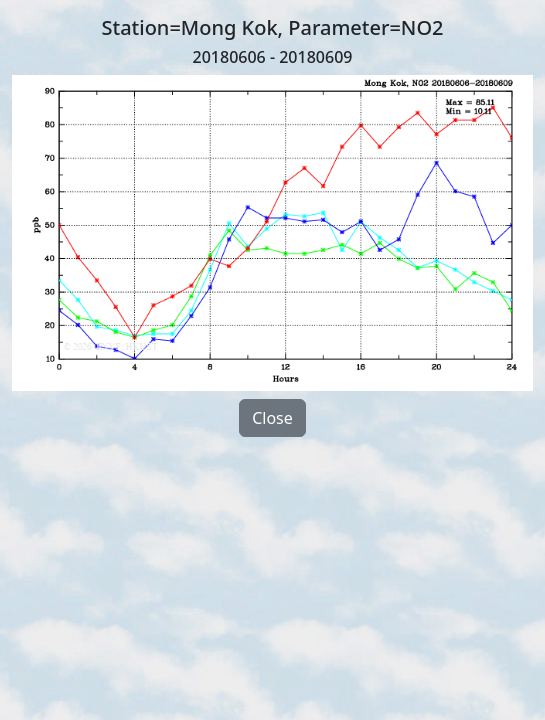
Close (272, 418)
